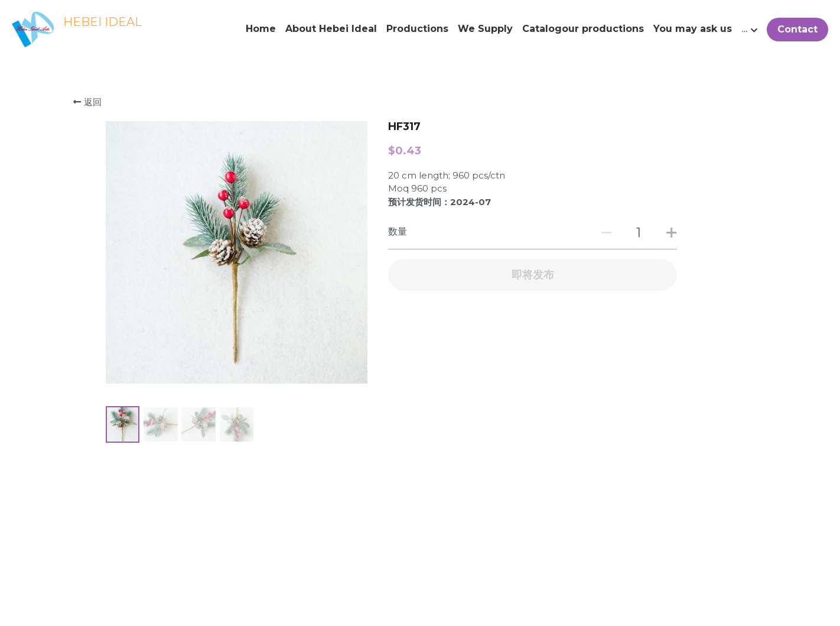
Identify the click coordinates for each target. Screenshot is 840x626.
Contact (797, 29)
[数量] (639, 233)
